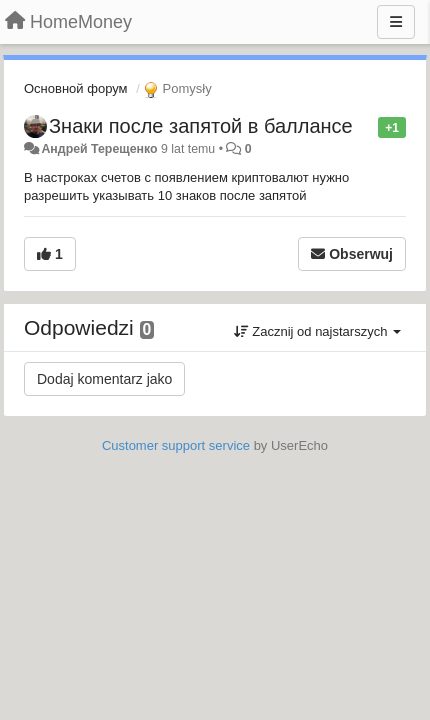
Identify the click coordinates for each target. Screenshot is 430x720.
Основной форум (76, 88)
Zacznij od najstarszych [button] (317, 331)
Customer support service (176, 445)
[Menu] (396, 22)
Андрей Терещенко (99, 149)
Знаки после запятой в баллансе (201, 126)
